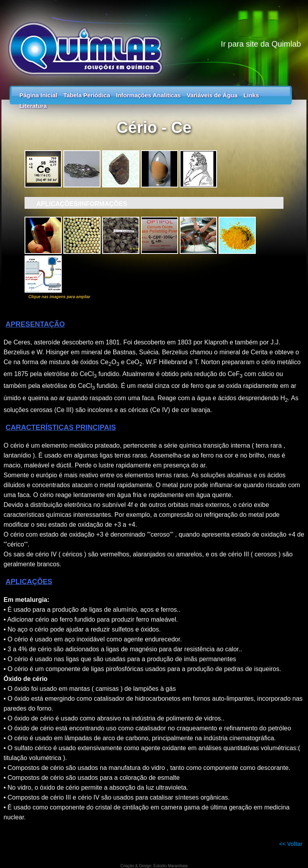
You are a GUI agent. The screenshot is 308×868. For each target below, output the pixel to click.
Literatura (33, 106)
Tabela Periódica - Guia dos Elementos (154, 40)
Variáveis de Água (212, 95)
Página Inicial (38, 95)
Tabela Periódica (87, 95)
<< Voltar (291, 844)
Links (251, 95)
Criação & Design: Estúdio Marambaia (154, 866)
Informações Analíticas (148, 95)
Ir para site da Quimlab (261, 44)
